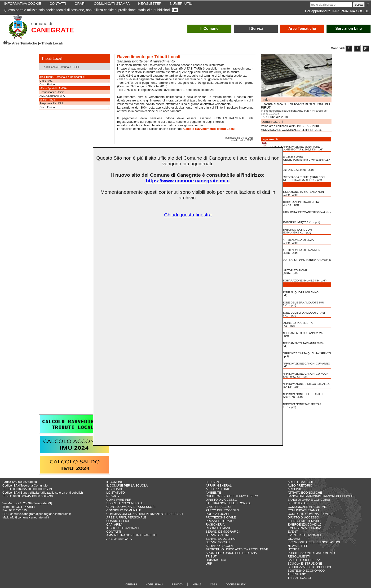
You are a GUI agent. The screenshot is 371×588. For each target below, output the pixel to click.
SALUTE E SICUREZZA (304, 560)
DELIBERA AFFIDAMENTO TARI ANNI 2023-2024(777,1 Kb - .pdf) (293, 343)
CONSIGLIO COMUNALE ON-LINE (312, 514)
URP (209, 564)
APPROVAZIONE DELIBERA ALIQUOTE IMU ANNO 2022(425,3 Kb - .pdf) (293, 302)
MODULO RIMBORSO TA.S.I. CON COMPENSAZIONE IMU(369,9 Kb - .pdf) (287, 229)
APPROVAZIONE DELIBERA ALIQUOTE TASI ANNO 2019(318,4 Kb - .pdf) (293, 312)
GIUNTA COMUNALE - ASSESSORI (131, 507)
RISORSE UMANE (218, 528)
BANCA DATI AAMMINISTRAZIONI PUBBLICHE (320, 496)
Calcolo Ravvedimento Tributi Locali (209, 129)
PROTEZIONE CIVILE (221, 517)
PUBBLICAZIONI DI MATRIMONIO (311, 553)
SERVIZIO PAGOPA (219, 546)
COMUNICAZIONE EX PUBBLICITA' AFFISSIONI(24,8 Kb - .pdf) (287, 323)
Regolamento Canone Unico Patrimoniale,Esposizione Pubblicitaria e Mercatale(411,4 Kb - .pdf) (296, 158)
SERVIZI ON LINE (218, 535)
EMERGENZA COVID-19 (305, 524)
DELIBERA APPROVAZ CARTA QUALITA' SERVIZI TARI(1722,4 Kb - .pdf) (296, 353)
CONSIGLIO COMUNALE (124, 510)
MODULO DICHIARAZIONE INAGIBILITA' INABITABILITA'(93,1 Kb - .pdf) (291, 202)
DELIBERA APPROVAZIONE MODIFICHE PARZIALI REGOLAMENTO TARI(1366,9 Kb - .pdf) (293, 146)
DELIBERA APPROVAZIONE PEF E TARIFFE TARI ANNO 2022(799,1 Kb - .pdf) (293, 394)
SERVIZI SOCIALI (218, 542)
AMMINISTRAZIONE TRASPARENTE (132, 535)
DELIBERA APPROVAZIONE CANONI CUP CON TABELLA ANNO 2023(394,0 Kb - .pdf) (295, 373)
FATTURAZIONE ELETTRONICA (228, 503)
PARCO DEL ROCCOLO (222, 510)
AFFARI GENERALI (219, 485)
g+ (366, 48)
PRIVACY (113, 496)
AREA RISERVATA (119, 539)
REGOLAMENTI (299, 556)
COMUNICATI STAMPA (304, 510)
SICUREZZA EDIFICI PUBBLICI (309, 567)
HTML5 (197, 584)
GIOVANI (294, 539)
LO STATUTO (115, 493)
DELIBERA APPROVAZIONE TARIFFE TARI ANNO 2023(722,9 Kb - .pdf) (292, 404)
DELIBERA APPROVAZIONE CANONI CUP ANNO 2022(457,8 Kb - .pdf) (296, 363)
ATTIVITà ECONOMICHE (305, 493)
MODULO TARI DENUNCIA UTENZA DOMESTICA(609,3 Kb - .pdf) (288, 240)
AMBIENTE (213, 493)
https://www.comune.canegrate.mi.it (188, 181)
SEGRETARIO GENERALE (125, 503)
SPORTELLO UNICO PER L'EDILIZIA (231, 553)
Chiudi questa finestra (188, 215)
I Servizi (256, 29)
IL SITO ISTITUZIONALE (123, 528)
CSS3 (214, 584)
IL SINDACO (115, 489)
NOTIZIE (294, 549)
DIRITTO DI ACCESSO (221, 500)
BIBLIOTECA (297, 503)
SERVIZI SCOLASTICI (221, 539)
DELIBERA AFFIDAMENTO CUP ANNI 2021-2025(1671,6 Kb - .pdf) (292, 333)
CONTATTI (114, 532)
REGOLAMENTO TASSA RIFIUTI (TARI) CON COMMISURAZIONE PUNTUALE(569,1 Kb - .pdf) (293, 177)
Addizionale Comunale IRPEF (60, 67)
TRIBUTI (212, 556)
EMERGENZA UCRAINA (305, 528)
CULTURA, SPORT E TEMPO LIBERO (232, 496)
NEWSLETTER (298, 546)
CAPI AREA (114, 524)
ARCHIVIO (295, 489)
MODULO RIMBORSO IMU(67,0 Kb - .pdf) (291, 221)
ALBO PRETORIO (218, 489)
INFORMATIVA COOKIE (351, 11)
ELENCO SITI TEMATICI (305, 521)
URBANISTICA (216, 560)
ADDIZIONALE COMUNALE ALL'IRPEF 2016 (291, 130)
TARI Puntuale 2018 (274, 117)
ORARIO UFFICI (117, 521)
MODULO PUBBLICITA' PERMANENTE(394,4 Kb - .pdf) (296, 212)
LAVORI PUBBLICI (218, 507)
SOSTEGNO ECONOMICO (306, 571)
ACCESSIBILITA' (236, 584)
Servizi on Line (349, 29)
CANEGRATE (53, 30)
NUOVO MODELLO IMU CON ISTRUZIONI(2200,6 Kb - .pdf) (296, 260)
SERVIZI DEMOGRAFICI (223, 532)
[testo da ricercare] (331, 5)
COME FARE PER (119, 500)
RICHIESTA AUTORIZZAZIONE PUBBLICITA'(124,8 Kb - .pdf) (284, 270)
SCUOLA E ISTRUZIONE (305, 564)
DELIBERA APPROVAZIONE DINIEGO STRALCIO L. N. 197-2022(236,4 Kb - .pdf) (296, 384)
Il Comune (210, 29)
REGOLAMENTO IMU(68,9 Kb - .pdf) (288, 168)
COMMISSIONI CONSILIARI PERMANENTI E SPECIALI (145, 514)
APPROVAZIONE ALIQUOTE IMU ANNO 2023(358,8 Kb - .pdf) (290, 292)
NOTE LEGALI (154, 584)
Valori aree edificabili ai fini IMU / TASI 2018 (290, 126)
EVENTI (293, 532)
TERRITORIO (297, 574)
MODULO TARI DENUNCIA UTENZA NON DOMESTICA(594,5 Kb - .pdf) (291, 250)
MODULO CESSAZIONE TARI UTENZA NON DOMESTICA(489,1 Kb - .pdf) (293, 192)
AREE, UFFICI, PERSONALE (126, 517)
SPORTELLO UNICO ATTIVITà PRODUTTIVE (237, 549)
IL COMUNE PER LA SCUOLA (127, 485)
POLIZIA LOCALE (218, 514)
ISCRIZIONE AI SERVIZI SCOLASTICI (314, 542)
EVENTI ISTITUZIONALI (304, 535)
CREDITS (131, 584)
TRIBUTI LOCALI (299, 578)
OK (175, 10)
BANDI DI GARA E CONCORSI (309, 500)
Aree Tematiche (302, 29)
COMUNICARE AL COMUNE (307, 507)
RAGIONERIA (215, 524)
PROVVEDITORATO (220, 521)
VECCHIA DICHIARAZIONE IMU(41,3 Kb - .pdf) (294, 279)
